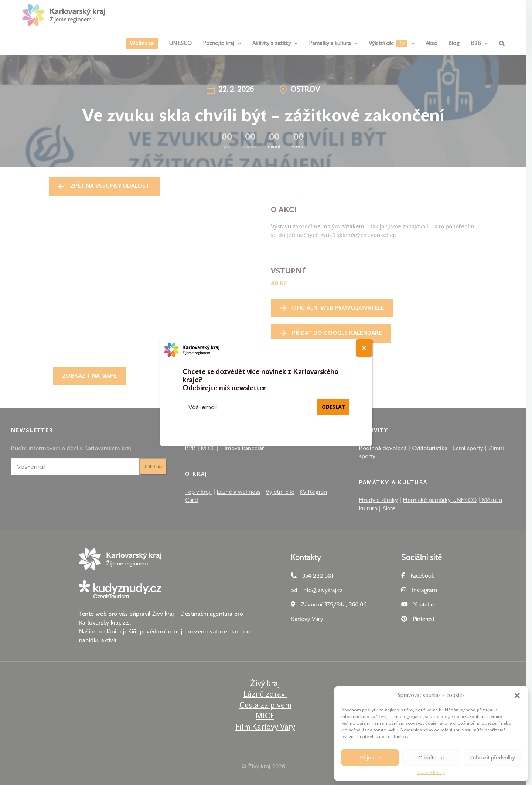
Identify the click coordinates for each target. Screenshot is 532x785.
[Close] (364, 348)
